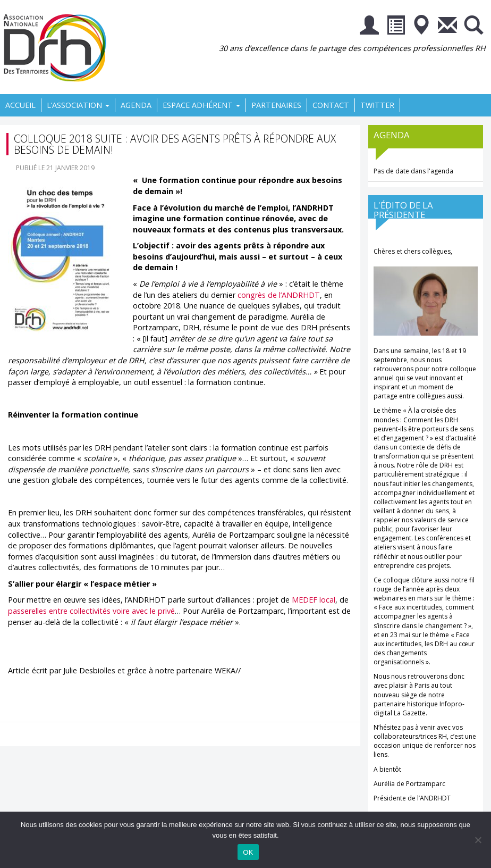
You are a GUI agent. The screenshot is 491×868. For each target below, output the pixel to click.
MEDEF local (314, 600)
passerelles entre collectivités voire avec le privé (91, 611)
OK (248, 852)
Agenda (136, 105)
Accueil (20, 105)
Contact (331, 105)
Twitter (377, 105)
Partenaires (276, 105)
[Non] (478, 840)
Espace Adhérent (201, 105)
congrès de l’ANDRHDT (279, 295)
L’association (78, 105)
